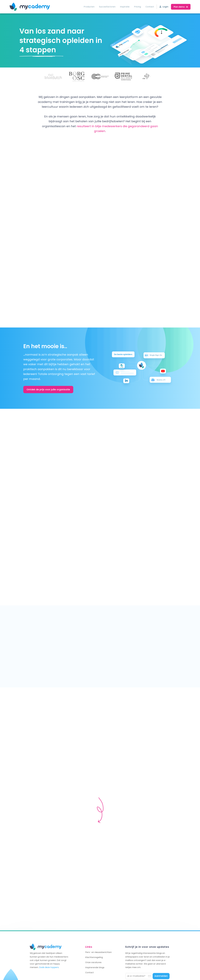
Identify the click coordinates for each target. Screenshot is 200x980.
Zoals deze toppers (49, 967)
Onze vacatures (93, 962)
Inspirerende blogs (95, 967)
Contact (150, 7)
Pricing (137, 7)
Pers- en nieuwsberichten (98, 952)
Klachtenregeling (94, 957)
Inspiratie (125, 7)
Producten (89, 7)
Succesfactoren (107, 7)
